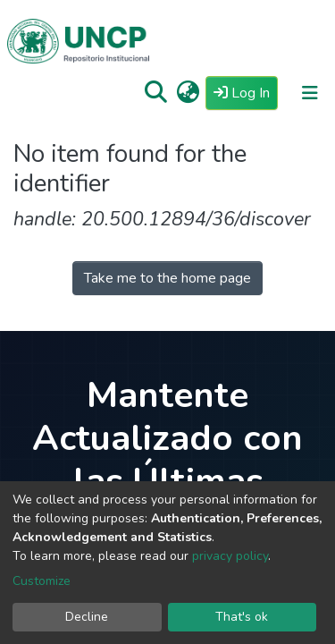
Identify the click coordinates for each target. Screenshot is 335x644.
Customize (42, 581)
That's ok (242, 617)
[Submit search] (156, 93)
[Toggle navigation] (310, 93)
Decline (87, 617)
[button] (188, 93)
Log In (246, 92)
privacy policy (230, 556)
